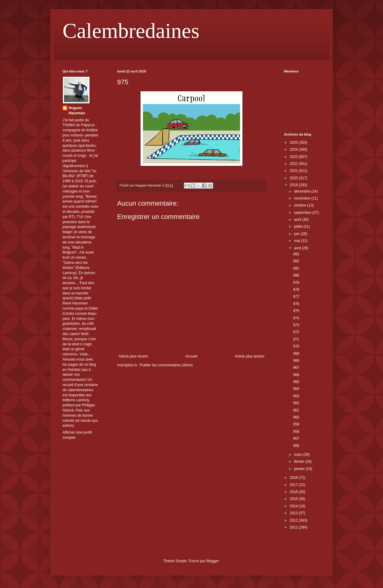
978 (296, 290)
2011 (294, 527)
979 (296, 283)
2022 (294, 164)
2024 (294, 150)
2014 (294, 506)
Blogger (213, 561)
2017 (294, 485)
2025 (294, 143)
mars (299, 455)
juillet (299, 227)
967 (296, 368)
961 (296, 410)
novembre (303, 198)
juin (297, 234)
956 (296, 446)
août (298, 220)
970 (296, 346)
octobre (301, 205)
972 (296, 332)
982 (296, 261)
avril (298, 248)
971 (296, 339)
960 (296, 417)
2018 (294, 478)
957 (296, 438)
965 (296, 382)
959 (296, 424)
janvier (300, 469)
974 (296, 318)
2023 (294, 157)
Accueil (191, 356)
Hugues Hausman (77, 111)
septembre (303, 213)
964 (296, 389)
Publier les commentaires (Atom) (166, 365)
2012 (294, 520)
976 (296, 304)
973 (296, 325)
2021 (294, 171)
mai (298, 241)
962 (296, 403)
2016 (294, 492)
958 (296, 432)
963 (296, 396)
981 (296, 268)
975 (296, 311)
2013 (294, 513)
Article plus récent (133, 356)
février (300, 462)
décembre (303, 191)
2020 (294, 178)
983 (296, 254)
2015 (294, 499)
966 (296, 375)
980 (296, 275)
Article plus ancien (250, 356)
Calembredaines (131, 31)
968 (296, 361)
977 (296, 297)
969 (296, 354)
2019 (294, 185)
